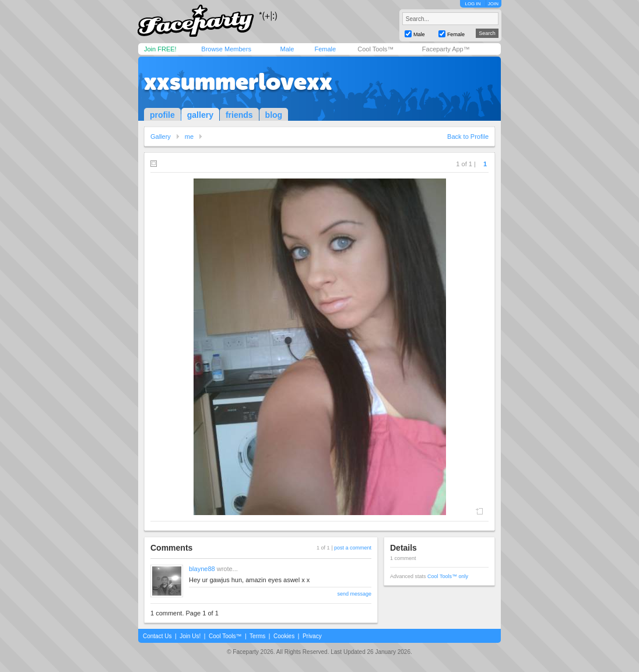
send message (354, 594)
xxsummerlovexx (238, 82)
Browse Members (226, 49)
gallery (200, 115)
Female (325, 49)
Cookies (284, 636)
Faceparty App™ (446, 49)
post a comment (353, 548)
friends (239, 115)
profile (162, 115)
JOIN (493, 4)
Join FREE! (160, 49)
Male (287, 49)
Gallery (161, 136)
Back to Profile (468, 136)
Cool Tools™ (375, 49)
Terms (257, 636)
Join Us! (190, 636)
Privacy (312, 636)
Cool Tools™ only (448, 576)
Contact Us (157, 636)
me (189, 136)
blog (274, 115)
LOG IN (473, 4)
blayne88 (202, 569)
